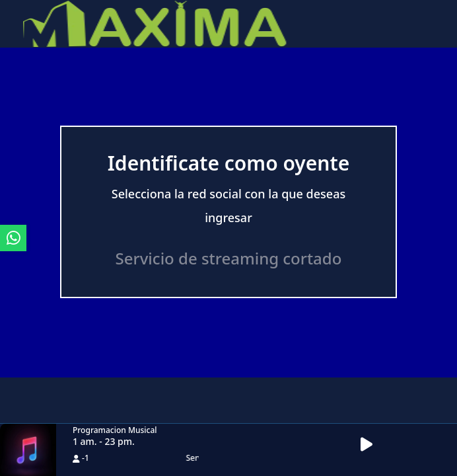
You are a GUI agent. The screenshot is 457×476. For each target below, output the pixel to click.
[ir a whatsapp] (13, 238)
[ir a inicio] (155, 22)
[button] (370, 445)
